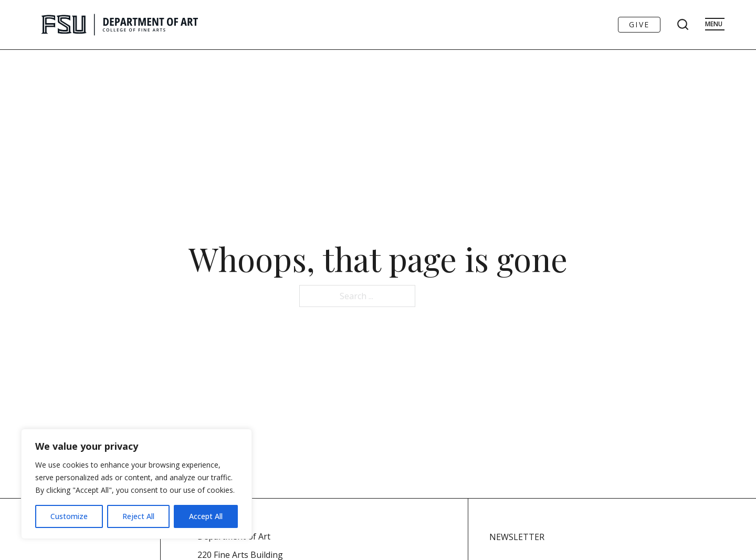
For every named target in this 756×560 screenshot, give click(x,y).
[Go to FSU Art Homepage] (151, 25)
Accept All (206, 516)
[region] (136, 484)
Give (639, 24)
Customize (69, 516)
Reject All (138, 516)
